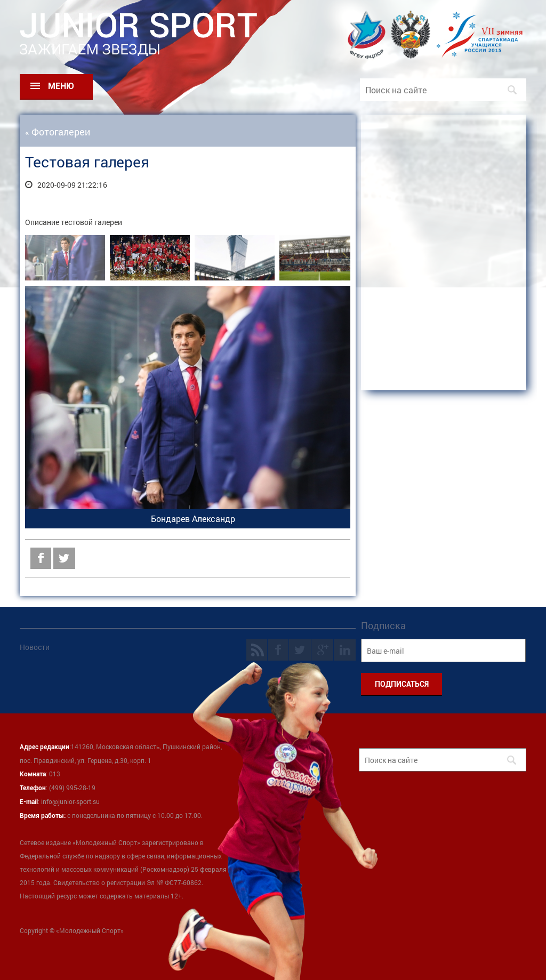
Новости (35, 647)
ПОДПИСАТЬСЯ (402, 684)
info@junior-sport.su (70, 801)
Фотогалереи (61, 132)
